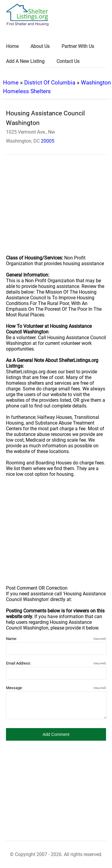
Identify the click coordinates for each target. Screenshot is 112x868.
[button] (56, 734)
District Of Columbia (50, 83)
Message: (56, 688)
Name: (56, 639)
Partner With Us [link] (78, 46)
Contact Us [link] (68, 61)
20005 (48, 141)
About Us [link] (40, 46)
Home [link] (12, 46)
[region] (56, 209)
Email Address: (56, 663)
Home (11, 83)
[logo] (27, 15)
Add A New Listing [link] (25, 61)
